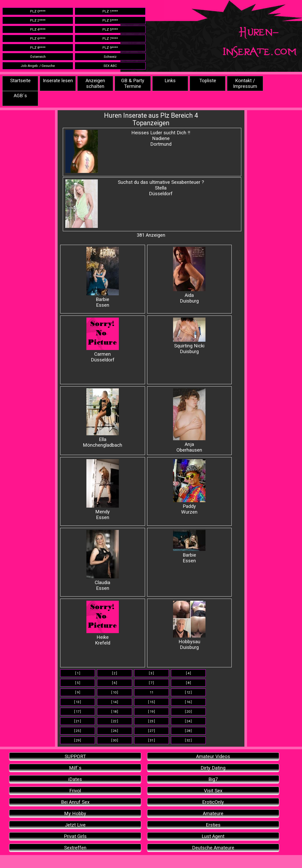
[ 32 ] (188, 740)
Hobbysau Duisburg (189, 625)
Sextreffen (75, 848)
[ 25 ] (78, 731)
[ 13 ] (78, 702)
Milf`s (75, 768)
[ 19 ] (152, 712)
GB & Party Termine (133, 83)
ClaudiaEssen (103, 561)
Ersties (213, 825)
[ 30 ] (115, 740)
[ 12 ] (188, 692)
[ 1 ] (78, 673)
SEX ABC (110, 66)
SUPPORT (75, 757)
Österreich (38, 57)
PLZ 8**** (38, 48)
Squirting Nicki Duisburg (189, 336)
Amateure (213, 814)
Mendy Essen (103, 490)
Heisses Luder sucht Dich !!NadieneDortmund (161, 138)
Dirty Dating (213, 768)
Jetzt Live (75, 825)
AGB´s (20, 96)
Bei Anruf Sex (75, 802)
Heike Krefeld (103, 623)
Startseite (20, 81)
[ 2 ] (115, 673)
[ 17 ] (78, 712)
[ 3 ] (151, 673)
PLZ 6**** (38, 38)
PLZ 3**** (110, 20)
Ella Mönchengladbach (102, 418)
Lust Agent (213, 836)
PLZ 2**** (38, 20)
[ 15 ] (152, 702)
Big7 (213, 779)
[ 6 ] (115, 683)
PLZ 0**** (38, 11)
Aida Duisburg (189, 275)
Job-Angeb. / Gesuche (38, 66)
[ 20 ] (188, 712)
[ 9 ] (78, 692)
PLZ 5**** (110, 29)
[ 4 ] (188, 673)
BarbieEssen (189, 547)
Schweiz (110, 57)
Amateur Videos (213, 757)
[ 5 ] (78, 683)
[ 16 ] (188, 702)
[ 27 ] (152, 731)
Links (170, 81)
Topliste (208, 81)
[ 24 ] (188, 721)
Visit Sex (213, 791)
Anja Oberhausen (189, 421)
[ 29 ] (78, 740)
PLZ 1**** (110, 11)
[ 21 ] (78, 721)
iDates (75, 779)
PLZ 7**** (110, 38)
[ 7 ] (151, 683)
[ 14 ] (115, 702)
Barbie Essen (103, 277)
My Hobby (75, 814)
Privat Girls (75, 836)
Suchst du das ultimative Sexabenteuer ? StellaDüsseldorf (161, 188)
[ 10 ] (115, 692)
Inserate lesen (58, 81)
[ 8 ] (188, 683)
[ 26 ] (115, 731)
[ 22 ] (115, 721)
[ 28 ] (188, 731)
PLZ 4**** (38, 29)
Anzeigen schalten (95, 83)
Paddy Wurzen (189, 487)
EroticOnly (213, 802)
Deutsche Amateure (213, 848)
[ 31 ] (152, 740)
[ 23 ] (152, 721)
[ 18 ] (115, 712)
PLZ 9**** (110, 48)
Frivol (75, 791)
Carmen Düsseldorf (103, 340)
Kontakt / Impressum (245, 83)
